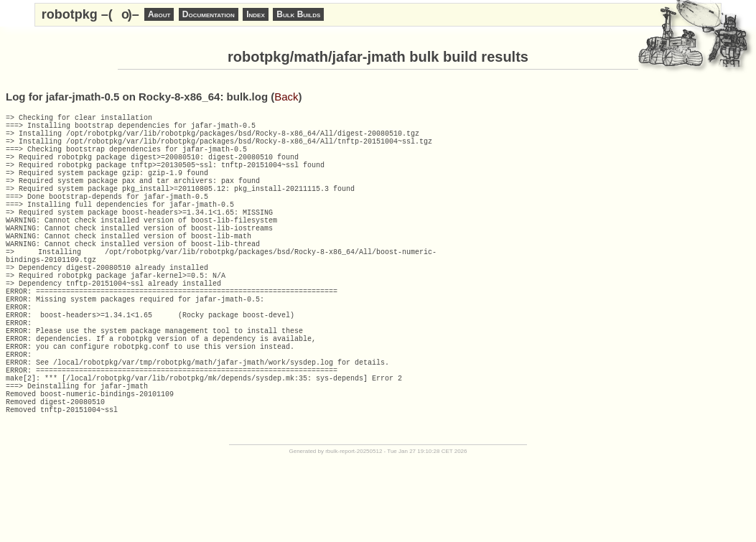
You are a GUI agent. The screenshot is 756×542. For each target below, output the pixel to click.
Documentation (209, 14)
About (159, 14)
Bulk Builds (298, 14)
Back (286, 97)
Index (256, 14)
